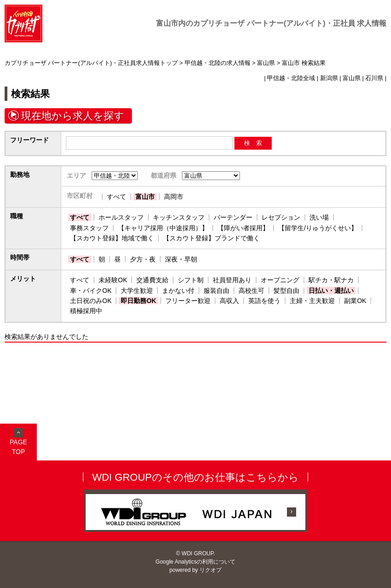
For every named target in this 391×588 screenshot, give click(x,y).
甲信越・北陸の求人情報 (218, 63)
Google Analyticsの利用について (195, 562)
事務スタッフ (89, 228)
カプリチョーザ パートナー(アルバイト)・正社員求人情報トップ (91, 63)
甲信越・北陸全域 (291, 78)
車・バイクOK (91, 291)
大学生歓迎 (137, 291)
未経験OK (113, 280)
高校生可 (251, 291)
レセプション (281, 217)
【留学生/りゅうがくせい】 (318, 228)
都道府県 (163, 175)
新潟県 (329, 78)
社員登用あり (232, 280)
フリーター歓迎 (188, 301)
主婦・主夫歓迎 (312, 301)
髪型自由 (286, 291)
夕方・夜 (143, 259)
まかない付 (178, 291)
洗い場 (319, 217)
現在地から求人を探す (73, 116)
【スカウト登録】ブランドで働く (211, 238)
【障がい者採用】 (243, 228)
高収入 (229, 301)
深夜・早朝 (181, 259)
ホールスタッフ (121, 217)
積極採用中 (86, 311)
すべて (117, 197)
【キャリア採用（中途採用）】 (163, 228)
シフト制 (191, 280)
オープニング (280, 280)
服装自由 (216, 291)
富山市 (145, 197)
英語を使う (264, 301)
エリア (76, 175)
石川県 (374, 78)
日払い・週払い (331, 291)
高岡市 (174, 197)
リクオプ (210, 570)
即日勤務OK (138, 301)
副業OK (355, 301)
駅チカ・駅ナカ (331, 280)
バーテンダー (233, 217)
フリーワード (29, 140)
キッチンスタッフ (179, 217)
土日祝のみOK (91, 301)
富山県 (266, 63)
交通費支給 (152, 280)
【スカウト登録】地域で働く (112, 238)
